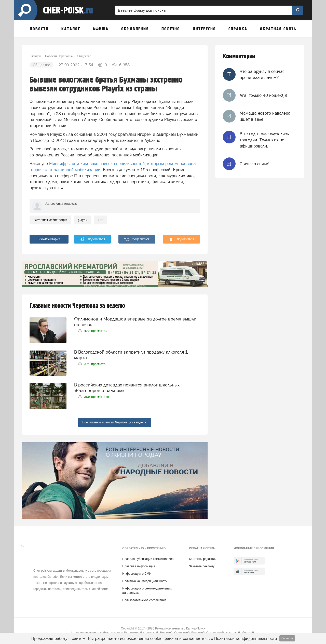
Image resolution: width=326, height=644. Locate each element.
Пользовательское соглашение (144, 600)
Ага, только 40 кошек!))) (263, 95)
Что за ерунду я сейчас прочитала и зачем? (262, 74)
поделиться (93, 239)
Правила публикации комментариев (148, 559)
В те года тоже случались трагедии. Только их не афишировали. (264, 140)
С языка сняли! (255, 164)
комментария (49, 239)
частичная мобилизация (50, 220)
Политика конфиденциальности (145, 581)
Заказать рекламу (202, 566)
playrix (83, 220)
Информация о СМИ (137, 574)
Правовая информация (139, 566)
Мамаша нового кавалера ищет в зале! (265, 116)
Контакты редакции (203, 559)
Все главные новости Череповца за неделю (115, 422)
